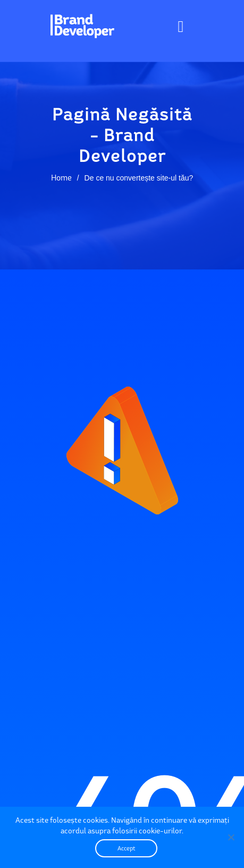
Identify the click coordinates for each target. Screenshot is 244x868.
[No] (231, 837)
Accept (126, 848)
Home (61, 178)
